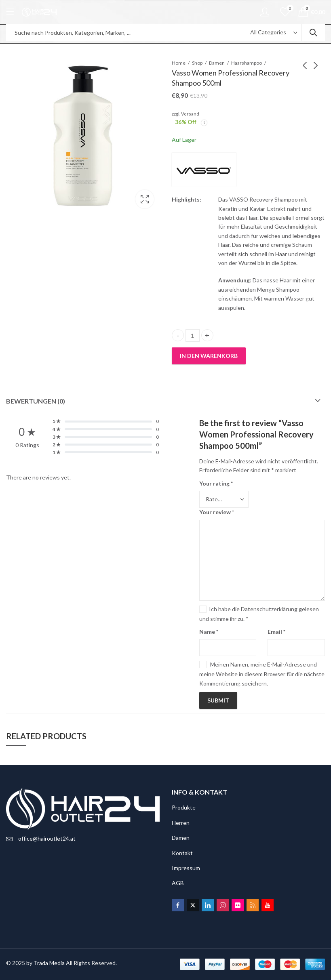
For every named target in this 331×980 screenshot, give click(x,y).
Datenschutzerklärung (269, 609)
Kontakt (182, 853)
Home (179, 63)
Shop (197, 63)
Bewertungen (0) (36, 401)
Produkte (184, 807)
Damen (217, 63)
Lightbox (145, 199)
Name (209, 632)
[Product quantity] (193, 335)
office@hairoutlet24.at (47, 838)
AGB (178, 883)
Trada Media (49, 963)
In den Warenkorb (209, 356)
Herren (181, 823)
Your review (217, 512)
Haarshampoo (247, 63)
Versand (190, 114)
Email (276, 632)
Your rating (216, 483)
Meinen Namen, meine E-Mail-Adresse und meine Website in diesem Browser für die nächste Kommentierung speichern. (262, 674)
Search (313, 33)
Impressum (186, 868)
